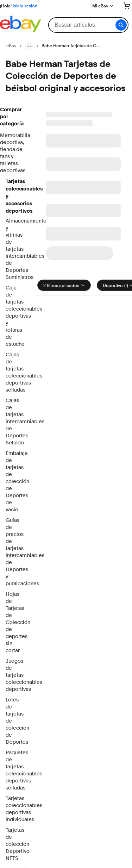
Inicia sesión (25, 6)
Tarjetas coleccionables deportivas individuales (14, 809)
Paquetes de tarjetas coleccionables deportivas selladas (14, 770)
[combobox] (88, 25)
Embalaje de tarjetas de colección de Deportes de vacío (14, 482)
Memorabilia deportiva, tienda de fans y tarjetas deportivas (14, 153)
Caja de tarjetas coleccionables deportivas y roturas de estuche (14, 316)
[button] (121, 25)
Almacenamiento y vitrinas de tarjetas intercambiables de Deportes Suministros (14, 249)
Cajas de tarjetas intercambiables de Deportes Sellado (14, 422)
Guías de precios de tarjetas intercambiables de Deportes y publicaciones (14, 552)
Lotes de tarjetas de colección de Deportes (14, 721)
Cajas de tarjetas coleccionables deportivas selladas (14, 372)
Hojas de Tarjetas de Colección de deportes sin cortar (14, 622)
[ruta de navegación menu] (29, 46)
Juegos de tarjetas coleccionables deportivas (14, 675)
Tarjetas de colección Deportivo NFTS (14, 844)
